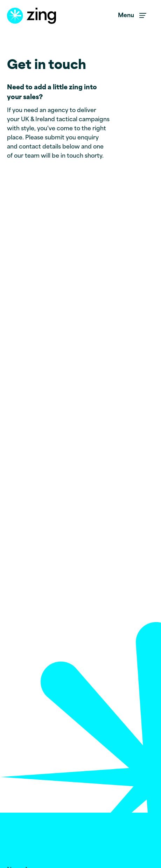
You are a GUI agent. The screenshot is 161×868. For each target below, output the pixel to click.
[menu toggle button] (132, 16)
